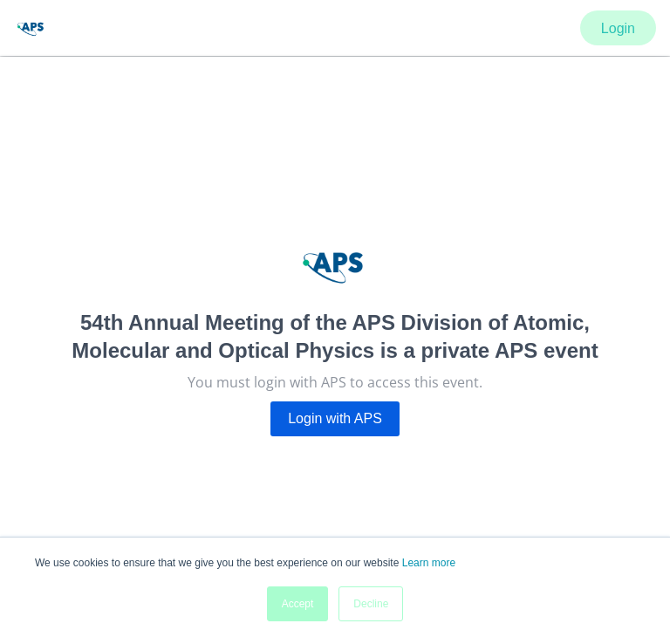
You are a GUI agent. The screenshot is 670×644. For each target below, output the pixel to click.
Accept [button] (298, 604)
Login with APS (335, 418)
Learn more (429, 563)
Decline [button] (371, 604)
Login (618, 28)
